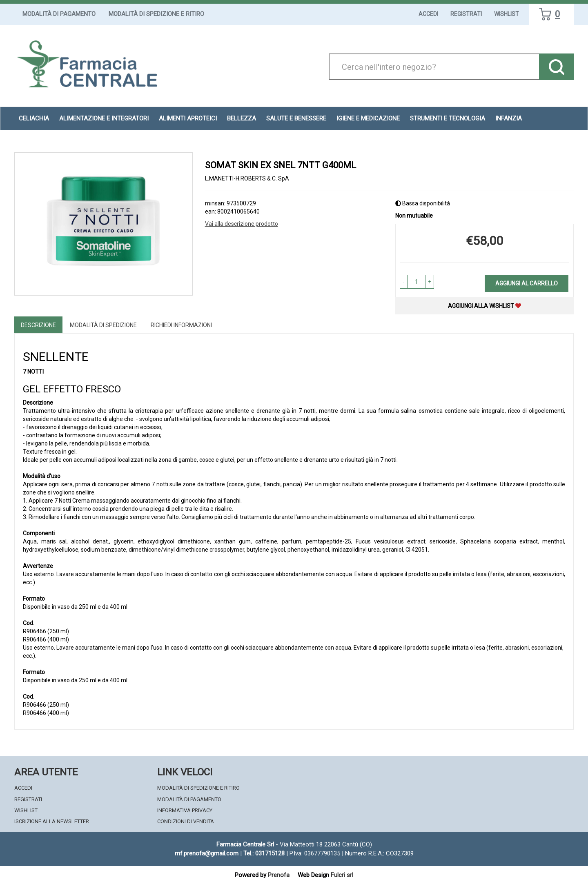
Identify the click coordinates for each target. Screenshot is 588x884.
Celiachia (34, 118)
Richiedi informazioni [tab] (181, 325)
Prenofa (279, 875)
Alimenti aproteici (188, 118)
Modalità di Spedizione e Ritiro (156, 14)
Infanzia (509, 118)
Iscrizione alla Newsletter (52, 821)
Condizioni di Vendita (186, 821)
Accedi (428, 14)
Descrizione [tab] (38, 325)
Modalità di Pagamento (59, 14)
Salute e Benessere (296, 118)
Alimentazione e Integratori (104, 118)
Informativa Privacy (185, 810)
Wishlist (507, 14)
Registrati (466, 14)
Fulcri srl (342, 875)
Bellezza (242, 118)
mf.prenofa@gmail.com (207, 853)
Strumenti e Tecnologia (448, 118)
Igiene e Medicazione (368, 118)
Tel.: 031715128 (264, 853)
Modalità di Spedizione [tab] (103, 325)
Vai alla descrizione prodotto (242, 224)
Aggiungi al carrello (527, 283)
